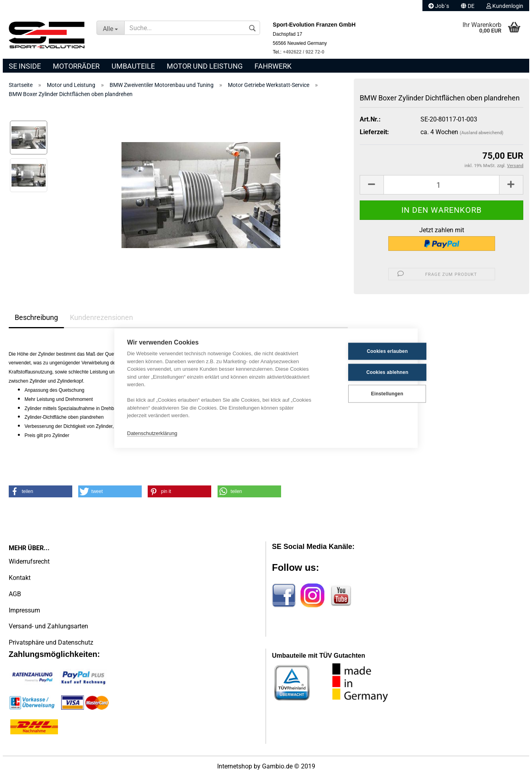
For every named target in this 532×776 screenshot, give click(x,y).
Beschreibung (36, 317)
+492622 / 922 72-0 (303, 52)
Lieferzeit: (374, 132)
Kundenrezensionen (101, 317)
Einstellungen (365, 394)
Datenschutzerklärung (152, 433)
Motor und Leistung (205, 66)
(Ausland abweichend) (482, 133)
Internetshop (235, 766)
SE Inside (25, 66)
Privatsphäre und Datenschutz (51, 642)
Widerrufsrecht (29, 561)
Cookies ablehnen (366, 372)
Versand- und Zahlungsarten (48, 626)
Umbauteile (133, 66)
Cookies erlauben (366, 351)
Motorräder (76, 66)
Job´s (439, 6)
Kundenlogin (505, 6)
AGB (15, 594)
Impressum (24, 610)
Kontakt (20, 578)
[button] (40, 491)
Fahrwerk (273, 66)
